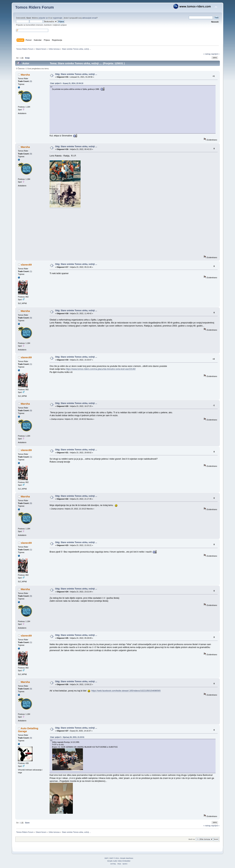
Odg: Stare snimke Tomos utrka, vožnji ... (76, 74)
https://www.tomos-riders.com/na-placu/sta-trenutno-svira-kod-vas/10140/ (101, 369)
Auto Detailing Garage (28, 730)
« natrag (207, 54)
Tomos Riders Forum (34, 7)
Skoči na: (192, 839)
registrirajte (58, 18)
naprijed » (215, 54)
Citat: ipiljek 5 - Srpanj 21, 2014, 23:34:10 (67, 83)
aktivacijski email (89, 18)
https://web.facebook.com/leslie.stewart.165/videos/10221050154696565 (126, 691)
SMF (106, 858)
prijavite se (43, 18)
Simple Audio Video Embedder (119, 861)
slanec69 (26, 265)
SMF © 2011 (114, 858)
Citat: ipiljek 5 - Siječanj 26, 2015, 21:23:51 (67, 737)
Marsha (25, 75)
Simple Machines (127, 858)
